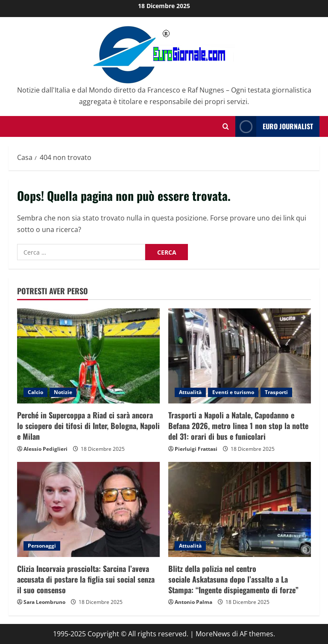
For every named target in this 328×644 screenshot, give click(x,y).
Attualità (190, 392)
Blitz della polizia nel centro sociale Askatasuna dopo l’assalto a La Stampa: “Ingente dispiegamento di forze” (233, 579)
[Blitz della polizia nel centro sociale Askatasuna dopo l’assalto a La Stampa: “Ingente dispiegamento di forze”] (240, 509)
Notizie (63, 392)
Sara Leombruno (44, 602)
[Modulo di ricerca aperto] (226, 126)
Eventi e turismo (233, 392)
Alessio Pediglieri (45, 449)
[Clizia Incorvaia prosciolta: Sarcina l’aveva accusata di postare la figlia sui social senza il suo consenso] (88, 509)
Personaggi (42, 546)
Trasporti (276, 392)
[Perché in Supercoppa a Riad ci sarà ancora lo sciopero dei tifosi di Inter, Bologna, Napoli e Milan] (88, 356)
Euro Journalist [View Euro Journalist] (274, 126)
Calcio (35, 392)
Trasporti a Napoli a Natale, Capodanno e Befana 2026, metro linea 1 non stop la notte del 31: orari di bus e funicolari (238, 426)
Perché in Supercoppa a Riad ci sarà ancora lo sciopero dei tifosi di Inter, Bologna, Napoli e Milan (88, 426)
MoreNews (213, 634)
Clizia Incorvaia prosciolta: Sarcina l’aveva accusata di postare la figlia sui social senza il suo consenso (86, 579)
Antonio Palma (193, 602)
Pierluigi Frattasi (196, 449)
